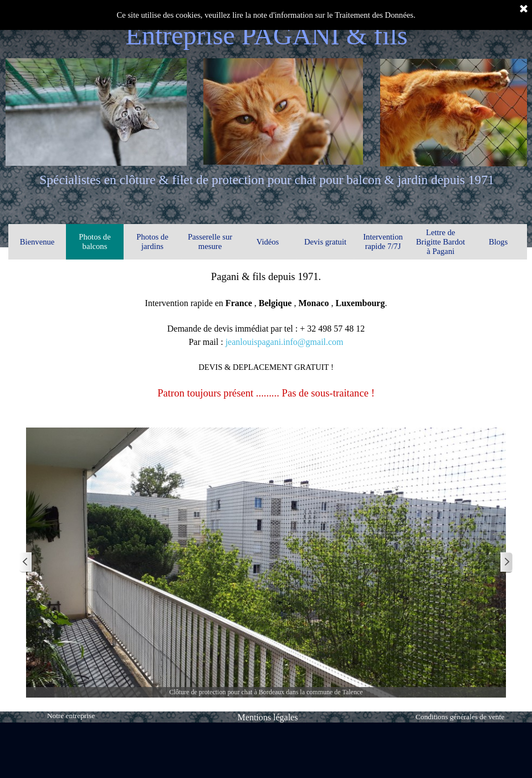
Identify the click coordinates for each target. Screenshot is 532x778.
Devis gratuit (325, 242)
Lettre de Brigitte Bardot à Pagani (441, 242)
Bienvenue (37, 242)
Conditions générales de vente (460, 717)
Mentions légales (268, 717)
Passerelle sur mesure (210, 241)
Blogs (498, 242)
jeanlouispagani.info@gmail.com (285, 342)
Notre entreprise (71, 716)
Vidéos (268, 242)
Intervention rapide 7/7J (383, 241)
